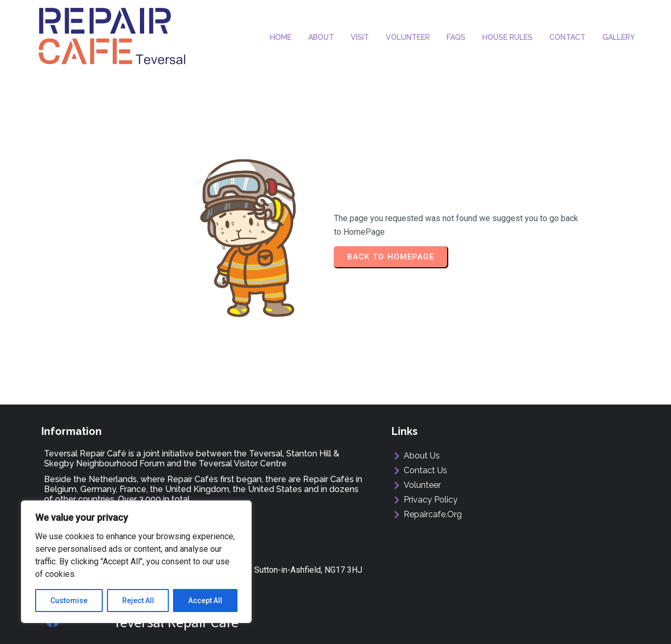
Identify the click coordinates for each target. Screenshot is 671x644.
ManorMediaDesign (593, 626)
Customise (69, 601)
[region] (136, 562)
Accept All (205, 601)
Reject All (138, 601)
